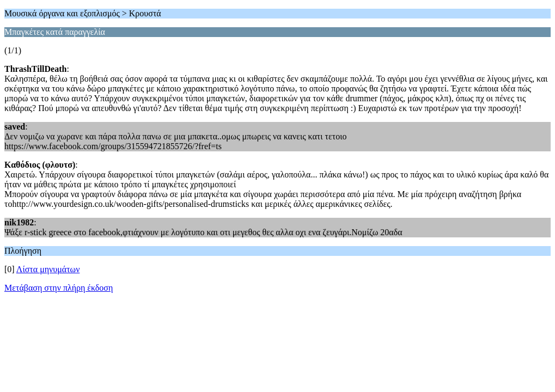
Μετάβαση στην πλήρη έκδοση (59, 288)
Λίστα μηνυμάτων (48, 269)
